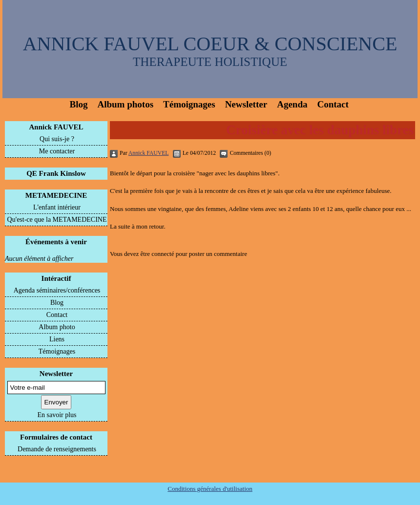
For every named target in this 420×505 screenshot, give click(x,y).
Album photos (125, 104)
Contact (333, 104)
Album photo (57, 327)
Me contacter (57, 151)
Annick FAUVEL (56, 127)
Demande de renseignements (57, 449)
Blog (79, 104)
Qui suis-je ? (57, 139)
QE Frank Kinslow (56, 173)
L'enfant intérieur (57, 207)
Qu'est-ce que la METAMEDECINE (57, 220)
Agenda (292, 104)
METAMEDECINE (56, 195)
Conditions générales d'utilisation (210, 489)
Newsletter (246, 104)
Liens (57, 339)
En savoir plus (57, 415)
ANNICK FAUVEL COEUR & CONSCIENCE (210, 44)
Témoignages (189, 104)
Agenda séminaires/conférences (57, 290)
